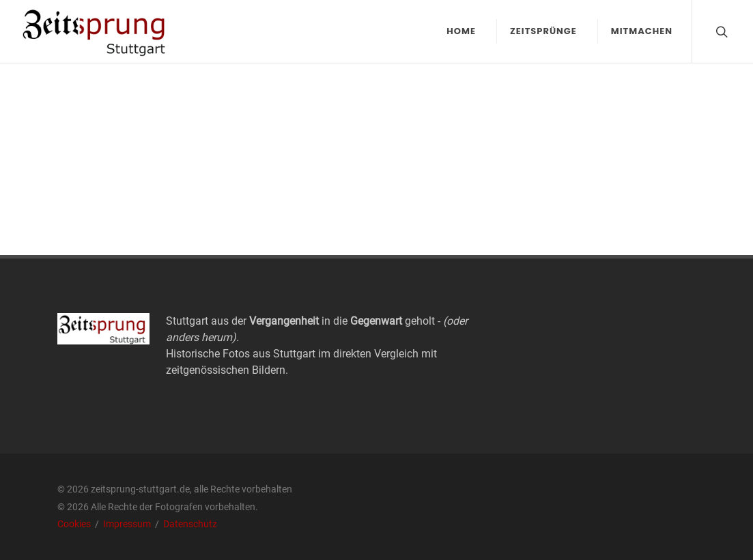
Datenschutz (190, 524)
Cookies (75, 524)
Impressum (128, 524)
